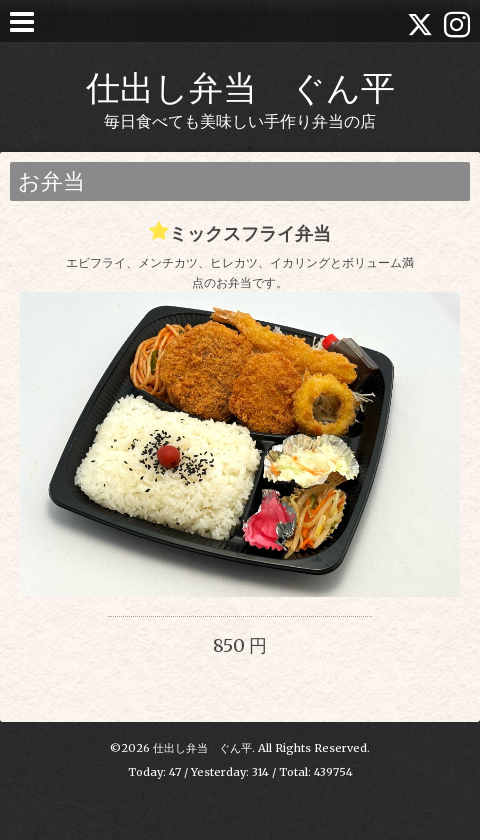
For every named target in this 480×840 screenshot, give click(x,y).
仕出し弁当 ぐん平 (240, 87)
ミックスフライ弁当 (250, 233)
